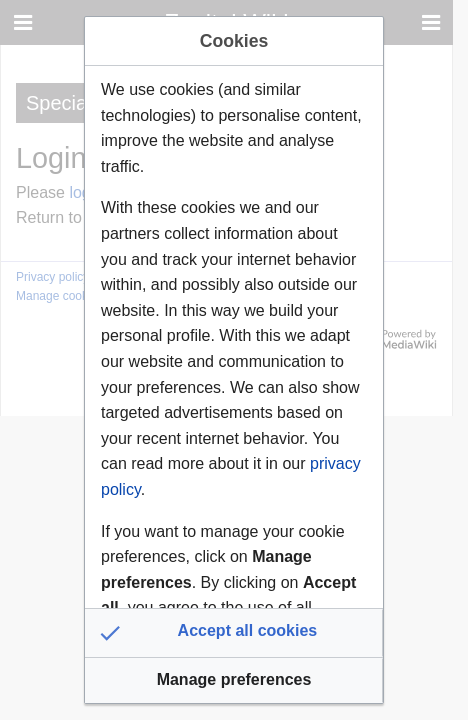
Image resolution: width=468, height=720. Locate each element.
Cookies (234, 41)
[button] (234, 633)
